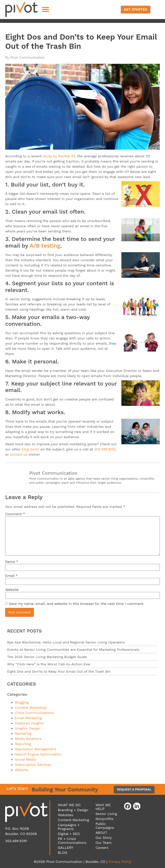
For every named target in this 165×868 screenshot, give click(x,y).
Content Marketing (30, 708)
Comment (15, 514)
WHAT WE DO (69, 805)
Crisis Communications (34, 713)
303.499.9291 (105, 449)
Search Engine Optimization (38, 754)
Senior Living (106, 814)
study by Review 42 (59, 156)
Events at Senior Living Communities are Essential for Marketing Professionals (73, 650)
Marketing (23, 733)
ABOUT (101, 833)
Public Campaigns (105, 826)
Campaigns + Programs (69, 827)
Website (12, 590)
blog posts (30, 449)
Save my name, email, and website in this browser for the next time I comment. (76, 604)
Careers (102, 848)
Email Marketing (28, 718)
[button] (46, 9)
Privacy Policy (120, 862)
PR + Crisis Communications (72, 841)
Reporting (23, 744)
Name (12, 562)
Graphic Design (27, 728)
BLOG (63, 853)
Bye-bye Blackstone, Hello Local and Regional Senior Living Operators (66, 642)
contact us (19, 454)
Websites (66, 815)
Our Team (104, 843)
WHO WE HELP (103, 807)
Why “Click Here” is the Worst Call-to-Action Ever (49, 664)
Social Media (25, 759)
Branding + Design (73, 810)
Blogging (22, 702)
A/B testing (45, 246)
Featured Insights (29, 723)
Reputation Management (35, 749)
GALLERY (66, 848)
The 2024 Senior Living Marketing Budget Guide (47, 657)
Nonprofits (104, 819)
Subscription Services (33, 765)
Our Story (104, 838)
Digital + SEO (69, 834)
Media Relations (28, 739)
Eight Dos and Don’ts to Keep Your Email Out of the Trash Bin (59, 671)
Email (11, 576)
